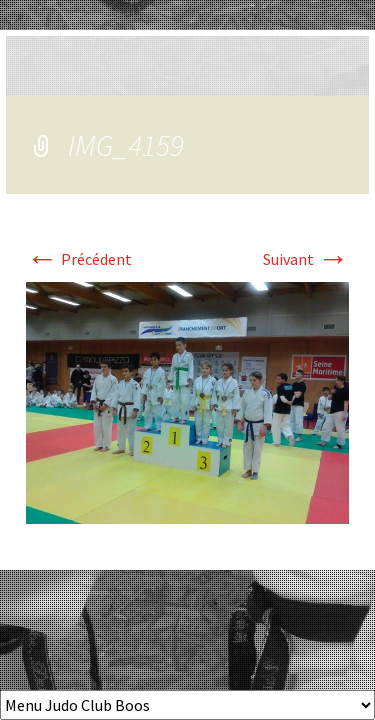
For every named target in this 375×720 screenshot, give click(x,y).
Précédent (79, 259)
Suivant (306, 259)
